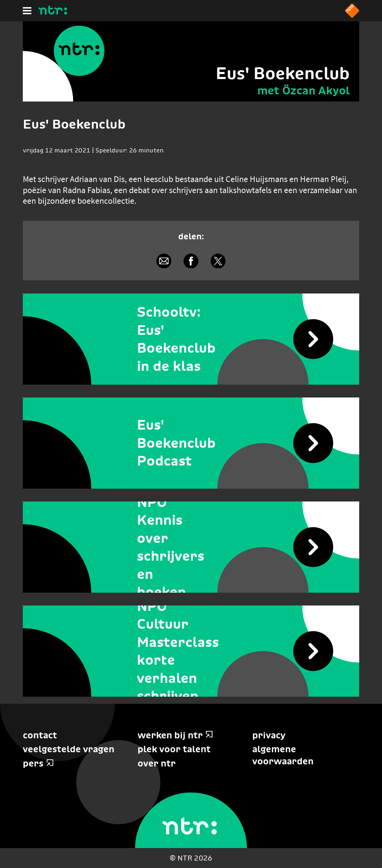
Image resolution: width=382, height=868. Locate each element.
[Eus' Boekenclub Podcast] (191, 443)
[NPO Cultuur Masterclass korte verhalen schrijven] (191, 651)
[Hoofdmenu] (27, 11)
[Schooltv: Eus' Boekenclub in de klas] (191, 339)
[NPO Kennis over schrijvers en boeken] (191, 547)
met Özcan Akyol (303, 90)
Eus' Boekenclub (283, 73)
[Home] (53, 12)
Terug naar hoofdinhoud (381, 867)
